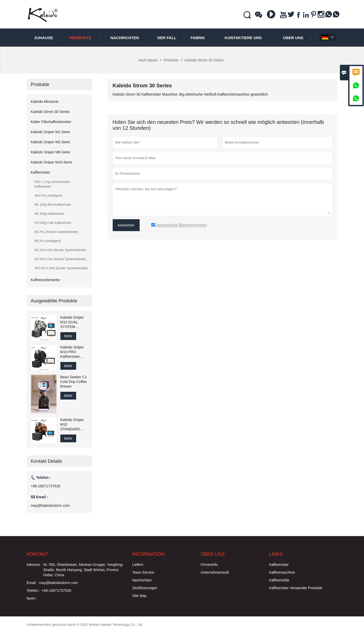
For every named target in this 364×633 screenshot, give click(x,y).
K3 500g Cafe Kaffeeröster (53, 223)
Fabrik (198, 38)
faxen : (32, 598)
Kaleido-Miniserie (45, 102)
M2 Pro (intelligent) (48, 241)
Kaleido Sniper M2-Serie (51, 142)
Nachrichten (125, 38)
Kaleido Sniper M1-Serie (51, 132)
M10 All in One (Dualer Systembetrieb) (61, 268)
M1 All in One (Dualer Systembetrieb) (60, 250)
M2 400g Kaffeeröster (50, 214)
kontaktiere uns (243, 38)
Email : (32, 583)
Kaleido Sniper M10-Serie (52, 162)
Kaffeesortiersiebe (45, 280)
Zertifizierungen (145, 588)
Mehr (68, 336)
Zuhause (44, 38)
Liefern (138, 565)
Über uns (293, 38)
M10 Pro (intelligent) (49, 196)
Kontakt (38, 554)
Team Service (143, 572)
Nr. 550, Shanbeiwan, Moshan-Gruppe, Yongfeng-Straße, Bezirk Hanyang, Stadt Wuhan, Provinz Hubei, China (83, 570)
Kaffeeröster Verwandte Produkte (296, 588)
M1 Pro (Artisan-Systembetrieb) (56, 232)
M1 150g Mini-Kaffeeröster (53, 205)
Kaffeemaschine (282, 572)
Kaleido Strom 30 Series (50, 112)
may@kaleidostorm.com (50, 506)
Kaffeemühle (279, 580)
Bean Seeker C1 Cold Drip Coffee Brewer (74, 382)
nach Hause (148, 60)
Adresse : (34, 565)
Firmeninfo (209, 565)
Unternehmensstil (215, 572)
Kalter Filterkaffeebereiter (51, 122)
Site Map (140, 596)
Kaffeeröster (41, 172)
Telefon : (34, 591)
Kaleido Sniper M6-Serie (51, 152)
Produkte (80, 38)
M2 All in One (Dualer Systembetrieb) (60, 259)
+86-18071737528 (46, 486)
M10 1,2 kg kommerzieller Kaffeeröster (52, 184)
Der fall (167, 38)
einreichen (126, 225)
